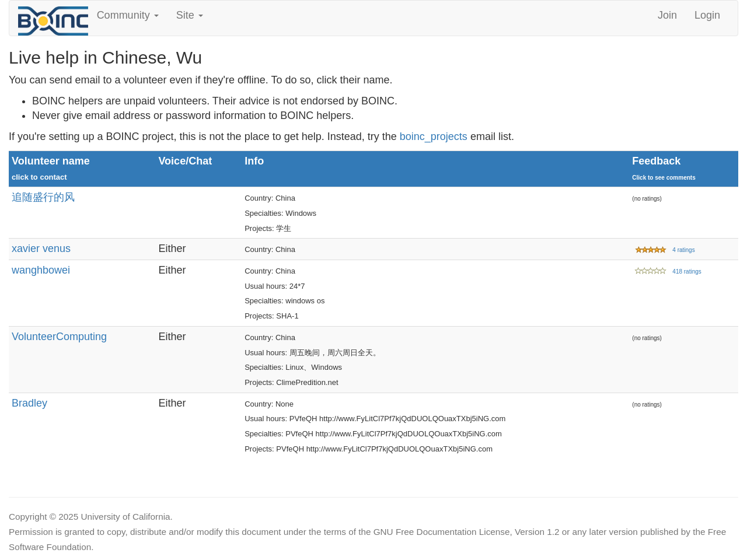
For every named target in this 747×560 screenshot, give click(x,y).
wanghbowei (41, 270)
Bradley (29, 403)
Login (707, 15)
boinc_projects (434, 136)
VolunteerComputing (59, 337)
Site (190, 15)
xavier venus (41, 249)
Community (128, 15)
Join (667, 15)
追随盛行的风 (43, 197)
